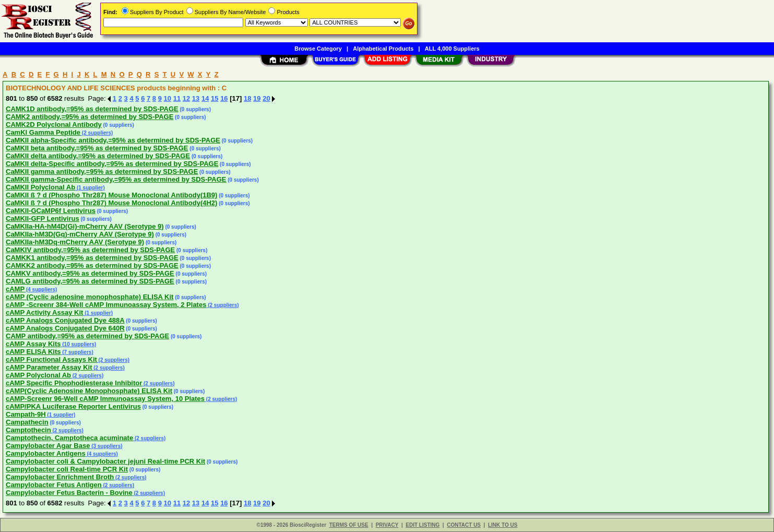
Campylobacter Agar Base (48, 446)
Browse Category (318, 49)
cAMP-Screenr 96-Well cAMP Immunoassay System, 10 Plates (105, 399)
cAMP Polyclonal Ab (38, 375)
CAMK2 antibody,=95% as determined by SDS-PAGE (90, 117)
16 (224, 98)
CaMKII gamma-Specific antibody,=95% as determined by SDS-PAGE (116, 179)
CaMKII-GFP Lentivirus (43, 218)
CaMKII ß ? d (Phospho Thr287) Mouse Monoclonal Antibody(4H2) (111, 203)
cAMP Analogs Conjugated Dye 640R (65, 328)
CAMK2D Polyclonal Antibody (54, 125)
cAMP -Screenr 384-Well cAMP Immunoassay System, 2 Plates (106, 305)
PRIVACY (387, 525)
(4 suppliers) (41, 289)
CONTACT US (464, 525)
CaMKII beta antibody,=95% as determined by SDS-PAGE (97, 148)
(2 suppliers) (97, 133)
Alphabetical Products (383, 49)
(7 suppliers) (77, 352)
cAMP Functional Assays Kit (51, 359)
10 (168, 98)
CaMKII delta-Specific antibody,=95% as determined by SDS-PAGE (112, 164)
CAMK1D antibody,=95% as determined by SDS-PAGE (92, 109)
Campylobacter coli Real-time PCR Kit (67, 469)
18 (247, 98)
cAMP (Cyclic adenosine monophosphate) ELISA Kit (90, 297)
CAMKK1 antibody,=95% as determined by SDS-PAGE (92, 258)
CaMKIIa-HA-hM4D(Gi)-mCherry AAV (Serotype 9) (85, 226)
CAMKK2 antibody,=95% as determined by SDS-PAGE (92, 265)
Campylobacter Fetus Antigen (54, 485)
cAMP (15, 289)
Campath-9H (26, 414)
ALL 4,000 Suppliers (452, 49)
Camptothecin (28, 430)
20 (266, 98)
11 (177, 98)
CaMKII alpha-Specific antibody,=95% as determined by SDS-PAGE (113, 140)
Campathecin (27, 422)
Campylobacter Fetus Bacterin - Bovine (69, 493)
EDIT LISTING (422, 525)
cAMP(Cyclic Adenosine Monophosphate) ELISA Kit (89, 391)
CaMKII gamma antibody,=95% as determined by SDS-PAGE (102, 172)
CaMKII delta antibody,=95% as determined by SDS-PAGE (98, 156)
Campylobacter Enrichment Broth (60, 477)
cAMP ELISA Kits (33, 352)
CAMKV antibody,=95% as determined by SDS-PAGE (90, 273)
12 (186, 98)
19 (257, 98)
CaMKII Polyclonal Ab (40, 187)
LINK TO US (503, 525)
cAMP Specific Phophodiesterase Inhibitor (74, 383)
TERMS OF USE (349, 525)
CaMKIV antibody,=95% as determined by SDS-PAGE (90, 250)
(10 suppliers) (79, 344)
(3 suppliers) (106, 446)
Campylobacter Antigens (46, 453)
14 (205, 98)
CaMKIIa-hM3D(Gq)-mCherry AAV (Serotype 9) (80, 234)
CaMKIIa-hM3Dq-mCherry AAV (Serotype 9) (75, 242)
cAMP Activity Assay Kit (44, 312)
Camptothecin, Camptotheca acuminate (69, 438)
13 (196, 98)
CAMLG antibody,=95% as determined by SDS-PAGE (90, 281)
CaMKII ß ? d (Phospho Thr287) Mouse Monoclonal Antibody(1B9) (111, 195)
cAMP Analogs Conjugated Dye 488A (65, 320)
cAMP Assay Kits (33, 344)
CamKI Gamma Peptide (43, 132)
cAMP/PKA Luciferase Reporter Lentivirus (73, 406)
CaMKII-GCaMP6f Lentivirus (51, 211)
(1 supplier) (90, 188)
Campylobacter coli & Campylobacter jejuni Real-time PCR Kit (105, 461)
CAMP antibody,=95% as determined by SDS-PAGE (87, 336)
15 (215, 98)
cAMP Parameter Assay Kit (49, 367)
